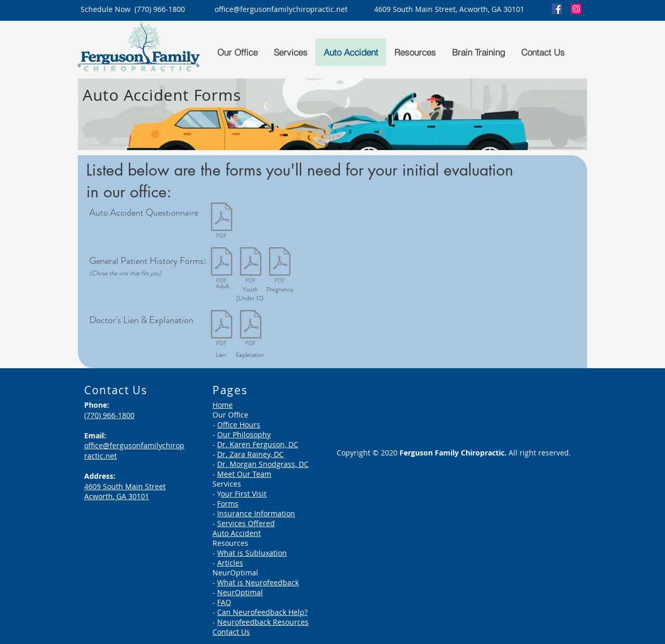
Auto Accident (237, 533)
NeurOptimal (240, 592)
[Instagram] (576, 9)
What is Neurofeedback (258, 582)
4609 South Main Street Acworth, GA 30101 (125, 492)
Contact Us (231, 632)
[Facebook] (557, 9)
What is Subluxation (252, 553)
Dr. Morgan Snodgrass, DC (263, 464)
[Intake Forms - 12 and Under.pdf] (250, 266)
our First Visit (244, 494)
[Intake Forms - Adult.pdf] (221, 266)
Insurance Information (256, 513)
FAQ (224, 602)
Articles (230, 563)
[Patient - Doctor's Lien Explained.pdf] (250, 329)
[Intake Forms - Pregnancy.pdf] (280, 266)
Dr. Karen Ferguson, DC (258, 444)
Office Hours (239, 425)
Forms (228, 504)
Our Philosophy (244, 434)
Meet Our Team (244, 474)
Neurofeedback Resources (263, 622)
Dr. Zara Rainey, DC (250, 454)
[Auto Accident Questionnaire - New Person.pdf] (221, 222)
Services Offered (246, 523)
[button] (237, 52)
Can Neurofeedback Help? (262, 612)
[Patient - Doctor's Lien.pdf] (221, 329)
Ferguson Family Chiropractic (452, 453)
